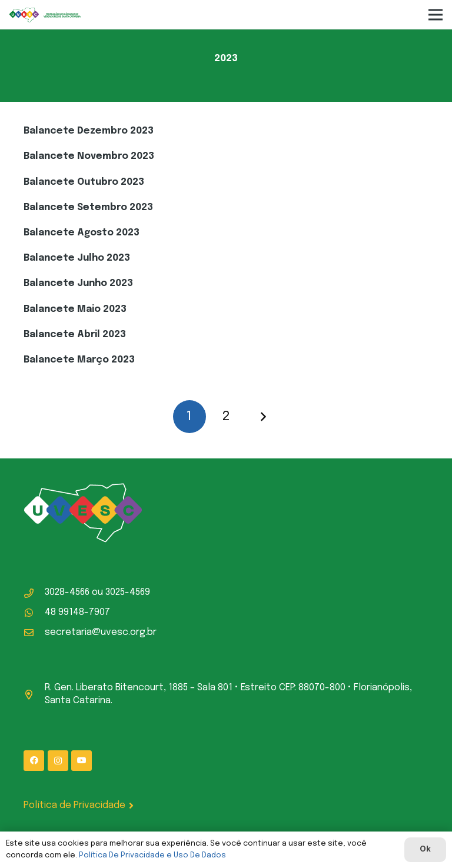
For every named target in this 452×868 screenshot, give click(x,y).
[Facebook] (34, 761)
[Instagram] (58, 761)
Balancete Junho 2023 (78, 283)
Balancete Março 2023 (79, 360)
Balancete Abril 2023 (75, 335)
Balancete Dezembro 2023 (89, 131)
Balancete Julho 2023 (77, 258)
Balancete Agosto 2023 (82, 233)
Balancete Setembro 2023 (88, 207)
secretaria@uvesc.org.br (101, 632)
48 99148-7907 (77, 612)
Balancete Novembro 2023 (89, 156)
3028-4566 (67, 592)
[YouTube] (82, 761)
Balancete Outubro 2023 (84, 182)
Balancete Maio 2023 (75, 309)
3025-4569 (128, 592)
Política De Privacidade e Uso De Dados (152, 855)
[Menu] (436, 15)
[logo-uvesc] (45, 15)
